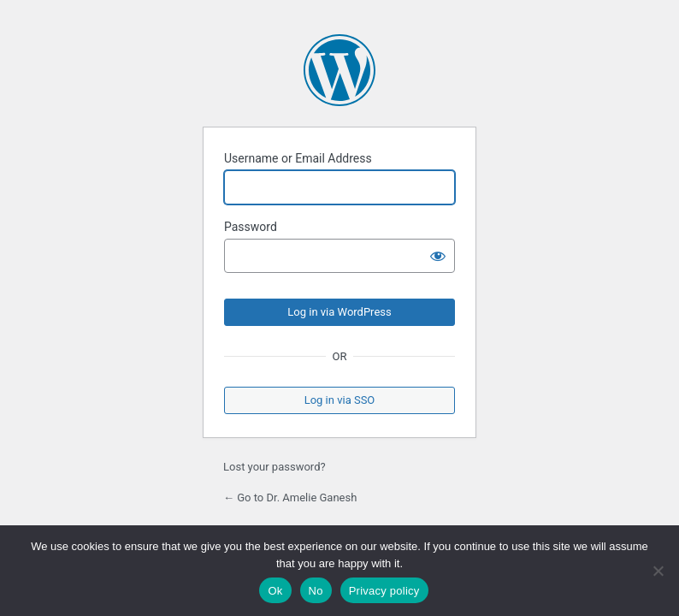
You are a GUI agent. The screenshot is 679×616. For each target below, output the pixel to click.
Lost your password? (275, 467)
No (316, 591)
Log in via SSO (340, 400)
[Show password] (438, 256)
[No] (658, 571)
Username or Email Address (298, 158)
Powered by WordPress (339, 70)
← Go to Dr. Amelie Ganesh (290, 498)
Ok (275, 591)
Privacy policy (384, 591)
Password (251, 227)
